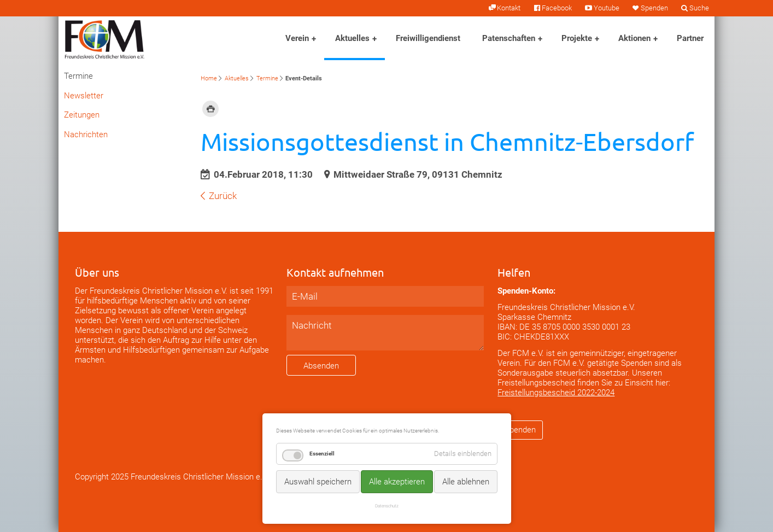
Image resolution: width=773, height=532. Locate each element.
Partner (690, 38)
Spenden (654, 8)
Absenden (321, 366)
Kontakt (509, 8)
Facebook (557, 8)
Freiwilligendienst (428, 38)
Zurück (223, 196)
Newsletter (84, 96)
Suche (699, 8)
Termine (267, 78)
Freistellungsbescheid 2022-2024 (556, 393)
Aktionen (634, 38)
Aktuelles (352, 38)
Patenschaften (509, 38)
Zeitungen (82, 115)
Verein (297, 38)
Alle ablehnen (466, 482)
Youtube (607, 8)
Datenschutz (387, 506)
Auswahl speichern (318, 482)
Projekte (577, 38)
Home (209, 78)
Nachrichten (86, 135)
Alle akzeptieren (397, 482)
